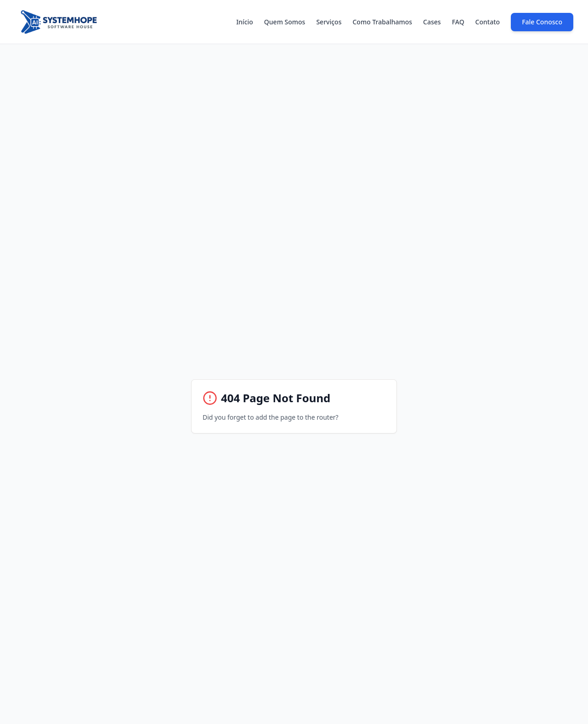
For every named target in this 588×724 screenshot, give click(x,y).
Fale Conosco (542, 22)
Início (245, 22)
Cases (432, 22)
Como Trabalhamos (382, 22)
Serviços (329, 22)
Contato (488, 22)
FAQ (458, 22)
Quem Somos (285, 22)
